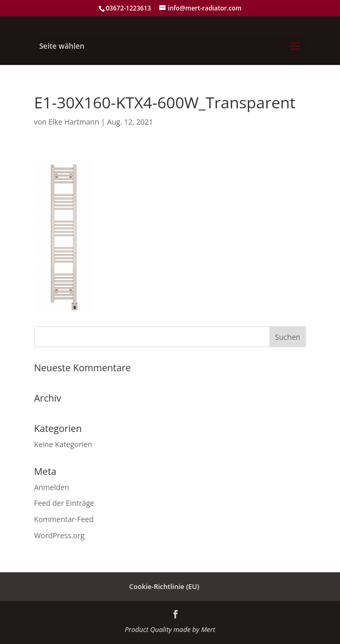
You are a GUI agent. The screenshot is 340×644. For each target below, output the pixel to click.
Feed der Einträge (64, 503)
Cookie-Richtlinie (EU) (164, 586)
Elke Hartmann (74, 122)
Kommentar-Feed (64, 519)
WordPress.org (59, 535)
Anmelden (52, 487)
